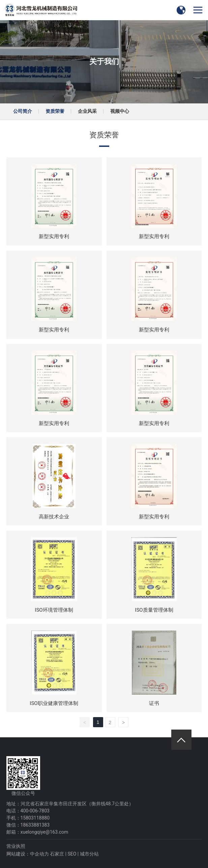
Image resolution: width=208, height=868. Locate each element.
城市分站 (89, 854)
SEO (72, 854)
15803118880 (35, 818)
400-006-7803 (35, 811)
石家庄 (57, 854)
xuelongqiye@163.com (44, 832)
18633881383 (35, 825)
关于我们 (104, 61)
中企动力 (39, 854)
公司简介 (23, 111)
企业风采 (87, 111)
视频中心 (120, 111)
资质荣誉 (55, 111)
